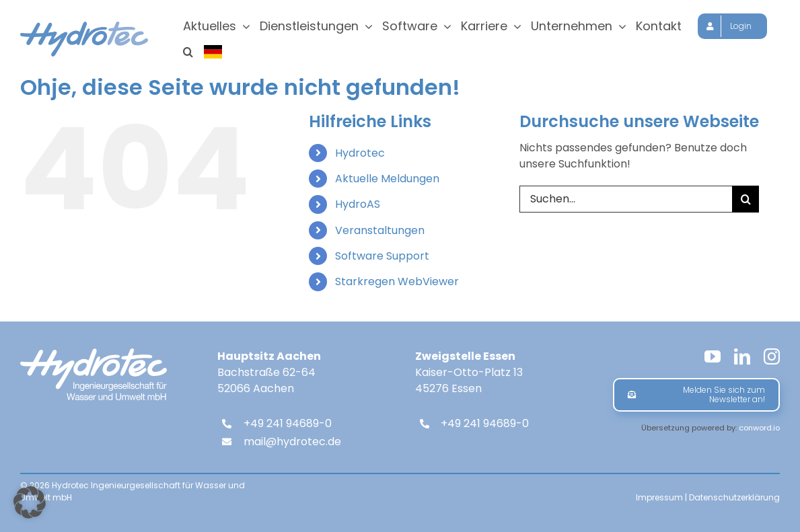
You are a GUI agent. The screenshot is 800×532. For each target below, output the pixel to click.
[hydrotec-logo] (84, 27)
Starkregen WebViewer (397, 284)
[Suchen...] (626, 202)
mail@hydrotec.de (292, 444)
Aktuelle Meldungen (387, 181)
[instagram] (772, 359)
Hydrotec (360, 156)
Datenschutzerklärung (734, 500)
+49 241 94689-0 (288, 426)
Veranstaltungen (380, 233)
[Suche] (746, 202)
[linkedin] (742, 359)
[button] (188, 52)
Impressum (659, 500)
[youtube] (713, 359)
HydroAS (358, 207)
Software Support (382, 259)
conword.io (759, 430)
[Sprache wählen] (214, 52)
